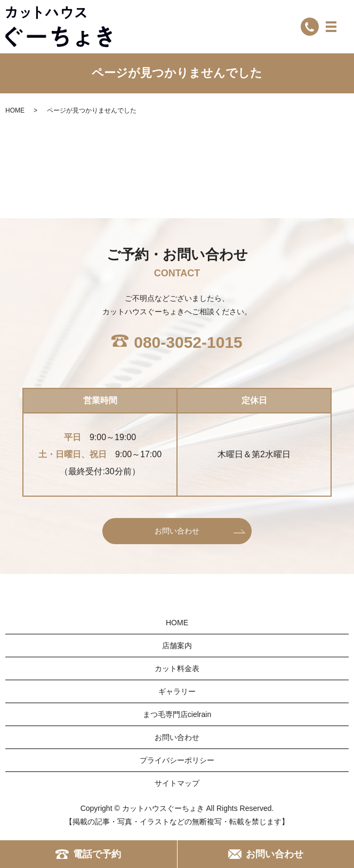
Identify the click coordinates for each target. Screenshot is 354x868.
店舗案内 (177, 646)
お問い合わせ (177, 531)
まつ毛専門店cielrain (177, 714)
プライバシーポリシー (177, 760)
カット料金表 (177, 668)
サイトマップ (177, 783)
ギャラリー (177, 691)
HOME (15, 110)
